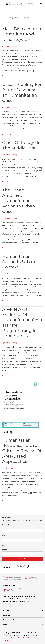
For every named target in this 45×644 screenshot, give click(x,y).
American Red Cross (11, 638)
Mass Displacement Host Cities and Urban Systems (22, 34)
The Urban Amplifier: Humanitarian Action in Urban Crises (19, 201)
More (5, 625)
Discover (6, 615)
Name (6, 525)
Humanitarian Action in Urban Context (19, 262)
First (4, 535)
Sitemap (7, 640)
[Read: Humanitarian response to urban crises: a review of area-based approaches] (21, 408)
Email (5, 549)
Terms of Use (32, 638)
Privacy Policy (23, 638)
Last (4, 545)
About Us (7, 610)
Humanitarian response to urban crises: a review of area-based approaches (22, 451)
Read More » (7, 76)
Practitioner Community (13, 620)
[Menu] (7, 4)
